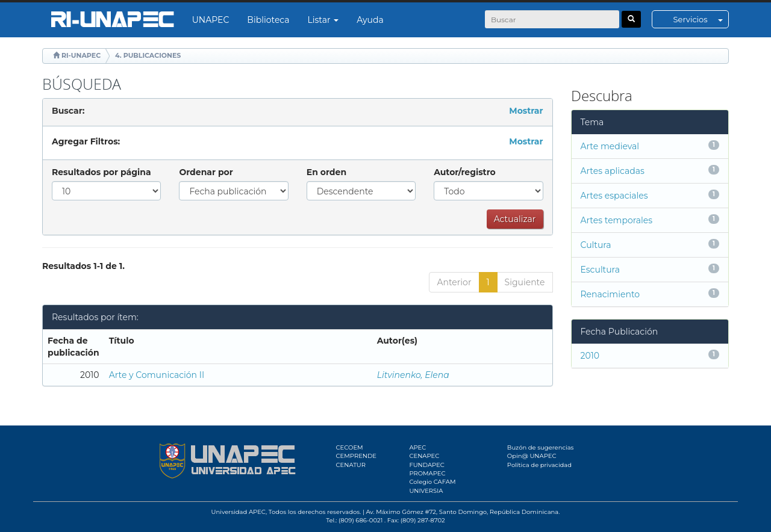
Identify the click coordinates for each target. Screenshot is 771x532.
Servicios (701, 19)
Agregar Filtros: (86, 141)
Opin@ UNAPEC (532, 456)
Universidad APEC (239, 512)
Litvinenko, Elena (413, 375)
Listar (323, 20)
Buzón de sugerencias (541, 447)
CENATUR (351, 465)
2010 (590, 356)
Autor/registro (465, 172)
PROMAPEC (427, 473)
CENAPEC (424, 456)
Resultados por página (101, 172)
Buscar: (68, 111)
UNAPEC (211, 20)
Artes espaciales (614, 196)
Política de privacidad (539, 465)
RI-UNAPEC (81, 55)
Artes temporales (617, 220)
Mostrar (526, 111)
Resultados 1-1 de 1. (83, 266)
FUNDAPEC (427, 465)
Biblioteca (268, 20)
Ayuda (370, 20)
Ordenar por (206, 172)
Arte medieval (610, 146)
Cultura (596, 245)
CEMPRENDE (356, 456)
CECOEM (350, 447)
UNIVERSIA (426, 491)
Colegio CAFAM (432, 482)
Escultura (600, 270)
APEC (417, 447)
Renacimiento (610, 294)
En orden (326, 172)
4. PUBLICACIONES (148, 55)
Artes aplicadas (613, 171)
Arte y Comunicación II (157, 375)
